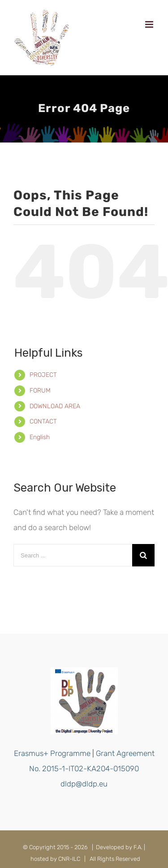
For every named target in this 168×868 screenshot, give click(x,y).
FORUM (40, 391)
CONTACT (43, 421)
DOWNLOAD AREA (55, 406)
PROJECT (43, 375)
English (40, 437)
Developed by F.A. (119, 847)
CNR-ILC (69, 859)
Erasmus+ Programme (52, 753)
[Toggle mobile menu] (150, 24)
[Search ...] (73, 555)
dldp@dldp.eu (84, 784)
